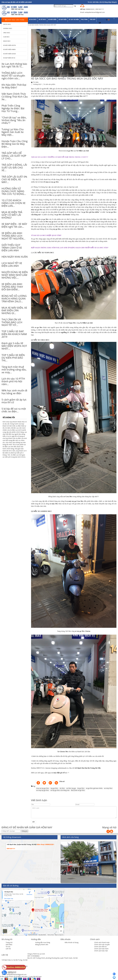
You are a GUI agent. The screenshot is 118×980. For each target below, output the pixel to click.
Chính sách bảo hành (101, 949)
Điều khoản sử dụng (72, 942)
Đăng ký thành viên (42, 945)
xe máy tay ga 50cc (43, 790)
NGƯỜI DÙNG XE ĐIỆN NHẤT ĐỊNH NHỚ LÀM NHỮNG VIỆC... (15, 275)
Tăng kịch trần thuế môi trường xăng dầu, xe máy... (14, 370)
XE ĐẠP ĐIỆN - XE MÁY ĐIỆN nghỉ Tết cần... (14, 225)
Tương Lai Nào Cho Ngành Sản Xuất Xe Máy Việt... (13, 132)
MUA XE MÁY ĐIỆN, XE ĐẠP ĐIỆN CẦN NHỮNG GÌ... (14, 310)
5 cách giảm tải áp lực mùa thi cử (14, 401)
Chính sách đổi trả (100, 947)
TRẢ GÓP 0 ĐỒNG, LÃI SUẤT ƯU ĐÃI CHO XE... (14, 167)
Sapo (40, 977)
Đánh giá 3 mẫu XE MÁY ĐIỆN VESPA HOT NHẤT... (14, 346)
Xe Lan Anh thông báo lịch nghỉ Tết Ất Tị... (14, 65)
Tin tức (8, 947)
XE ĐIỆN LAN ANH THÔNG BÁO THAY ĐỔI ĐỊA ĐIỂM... (12, 287)
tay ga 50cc (54, 788)
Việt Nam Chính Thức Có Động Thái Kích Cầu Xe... (15, 96)
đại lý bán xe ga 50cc (78, 790)
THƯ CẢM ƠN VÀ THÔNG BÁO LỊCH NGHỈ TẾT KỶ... (12, 322)
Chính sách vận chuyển (102, 945)
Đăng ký (114, 2)
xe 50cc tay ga (71, 788)
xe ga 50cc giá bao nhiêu (94, 788)
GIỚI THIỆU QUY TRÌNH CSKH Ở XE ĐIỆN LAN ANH (12, 248)
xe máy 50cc (108, 788)
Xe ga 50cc (81, 788)
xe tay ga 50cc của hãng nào (60, 790)
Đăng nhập (108, 2)
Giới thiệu (96, 2)
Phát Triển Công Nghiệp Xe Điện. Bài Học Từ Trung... (13, 108)
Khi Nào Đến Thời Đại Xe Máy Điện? (14, 86)
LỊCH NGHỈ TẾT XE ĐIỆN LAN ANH (12, 264)
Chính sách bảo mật (101, 951)
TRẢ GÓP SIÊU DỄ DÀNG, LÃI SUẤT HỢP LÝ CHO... (14, 156)
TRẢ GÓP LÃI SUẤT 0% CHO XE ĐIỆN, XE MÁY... (14, 179)
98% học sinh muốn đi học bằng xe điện (14, 392)
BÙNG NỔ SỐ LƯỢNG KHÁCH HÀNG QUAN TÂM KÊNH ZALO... (14, 299)
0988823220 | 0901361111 (95, 9)
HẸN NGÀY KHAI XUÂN (15, 257)
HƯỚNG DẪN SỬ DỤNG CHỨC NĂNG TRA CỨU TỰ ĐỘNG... (14, 191)
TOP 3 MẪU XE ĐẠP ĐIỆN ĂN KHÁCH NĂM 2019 (14, 334)
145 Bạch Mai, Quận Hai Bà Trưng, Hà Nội (22, 844)
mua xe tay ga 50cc (43, 788)
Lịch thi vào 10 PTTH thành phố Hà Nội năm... (13, 381)
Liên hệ (102, 2)
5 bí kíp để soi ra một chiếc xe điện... (14, 410)
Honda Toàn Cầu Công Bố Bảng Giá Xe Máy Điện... (15, 144)
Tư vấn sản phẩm (49, 84)
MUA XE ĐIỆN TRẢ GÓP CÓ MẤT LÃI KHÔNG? (12, 215)
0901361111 (12, 973)
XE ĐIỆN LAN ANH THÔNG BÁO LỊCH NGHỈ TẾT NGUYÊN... (13, 236)
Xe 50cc (62, 788)
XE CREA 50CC (44, 340)
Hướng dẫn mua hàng (43, 942)
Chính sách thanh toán (102, 942)
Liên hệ (8, 949)
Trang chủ (9, 942)
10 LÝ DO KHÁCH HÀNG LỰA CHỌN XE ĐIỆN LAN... (14, 203)
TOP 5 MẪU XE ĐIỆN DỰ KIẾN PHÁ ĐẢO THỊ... (13, 358)
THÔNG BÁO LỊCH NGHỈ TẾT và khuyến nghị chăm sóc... (13, 76)
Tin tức (90, 2)
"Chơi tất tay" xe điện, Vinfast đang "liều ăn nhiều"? (14, 120)
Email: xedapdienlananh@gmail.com (14, 974)
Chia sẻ (62, 781)
